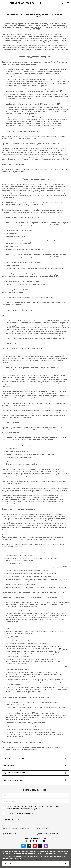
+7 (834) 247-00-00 (9, 834)
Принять (8, 864)
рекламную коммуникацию (25, 813)
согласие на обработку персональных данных (27, 807)
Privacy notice (65, 649)
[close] (70, 649)
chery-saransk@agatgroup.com (47, 834)
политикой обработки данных (32, 852)
